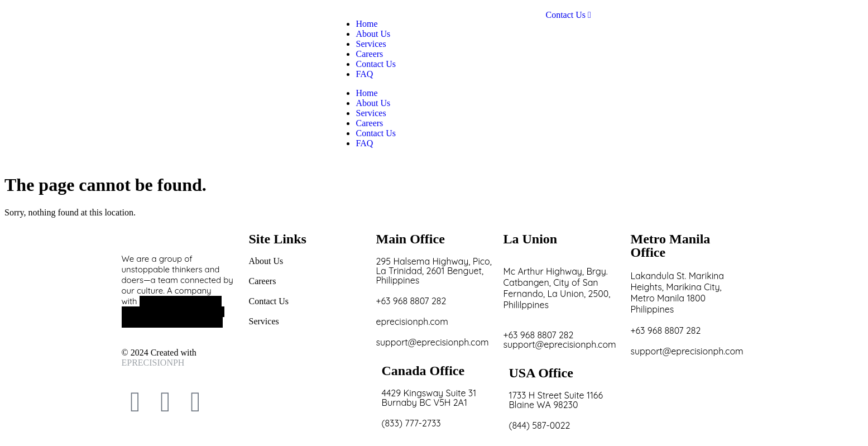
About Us (373, 103)
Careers (369, 123)
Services (371, 113)
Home (366, 93)
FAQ (364, 143)
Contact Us (376, 133)
